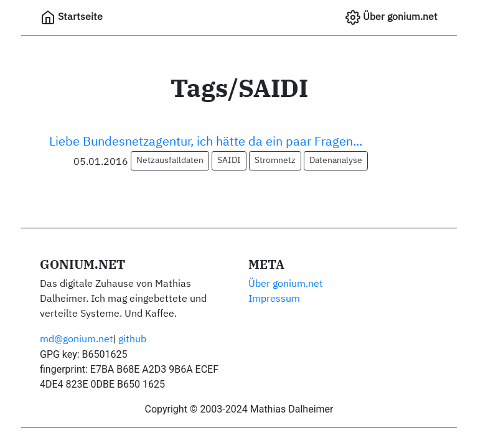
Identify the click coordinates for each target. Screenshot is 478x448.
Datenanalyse (336, 161)
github (132, 340)
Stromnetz (275, 161)
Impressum (274, 299)
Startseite (72, 17)
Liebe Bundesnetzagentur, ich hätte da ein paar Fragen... (206, 142)
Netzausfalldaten (170, 161)
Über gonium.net (391, 17)
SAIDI (229, 161)
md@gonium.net (77, 340)
